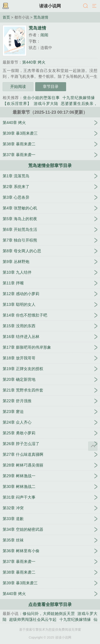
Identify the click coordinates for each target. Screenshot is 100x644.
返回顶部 (93, 446)
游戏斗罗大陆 (46, 104)
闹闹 (44, 35)
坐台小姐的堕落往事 (41, 98)
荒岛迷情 (41, 17)
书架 (5, 6)
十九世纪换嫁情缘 (79, 98)
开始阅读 (18, 87)
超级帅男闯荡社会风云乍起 (33, 620)
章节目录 (51, 87)
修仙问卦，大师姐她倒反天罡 (49, 614)
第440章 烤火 (34, 62)
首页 (6, 17)
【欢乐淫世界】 (17, 104)
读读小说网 (50, 6)
